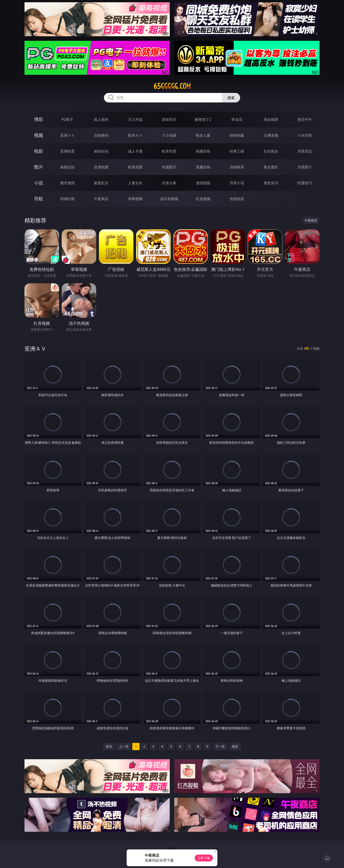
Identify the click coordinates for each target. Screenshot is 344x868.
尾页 (235, 746)
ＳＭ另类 (305, 135)
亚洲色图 (101, 167)
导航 (39, 199)
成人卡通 (135, 151)
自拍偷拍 (101, 135)
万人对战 (135, 119)
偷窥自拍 (67, 167)
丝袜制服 (237, 135)
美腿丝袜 (203, 167)
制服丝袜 (203, 151)
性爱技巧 (305, 183)
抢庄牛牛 (305, 119)
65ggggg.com (172, 86)
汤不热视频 (169, 199)
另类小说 (237, 183)
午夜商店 (101, 199)
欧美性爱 (169, 151)
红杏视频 (203, 199)
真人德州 (101, 119)
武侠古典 (169, 183)
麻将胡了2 (203, 119)
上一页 (124, 746)
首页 (109, 746)
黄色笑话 (271, 183)
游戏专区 (169, 119)
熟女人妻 (203, 135)
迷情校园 (203, 183)
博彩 (39, 119)
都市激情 (67, 183)
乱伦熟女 (271, 151)
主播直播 (271, 135)
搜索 (231, 98)
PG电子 (67, 119)
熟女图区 (271, 167)
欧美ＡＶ (135, 135)
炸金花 (237, 119)
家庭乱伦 (101, 183)
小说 (39, 183)
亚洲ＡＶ (67, 135)
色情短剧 (237, 199)
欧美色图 (135, 167)
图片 (39, 167)
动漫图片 (169, 167)
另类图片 (305, 167)
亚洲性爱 (67, 151)
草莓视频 (135, 199)
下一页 (220, 746)
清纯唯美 (237, 167)
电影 (39, 151)
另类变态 (305, 151)
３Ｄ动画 (169, 135)
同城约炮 (67, 199)
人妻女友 (135, 183)
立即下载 (204, 858)
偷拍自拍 (101, 151)
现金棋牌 (271, 119)
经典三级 (237, 151)
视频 (39, 135)
